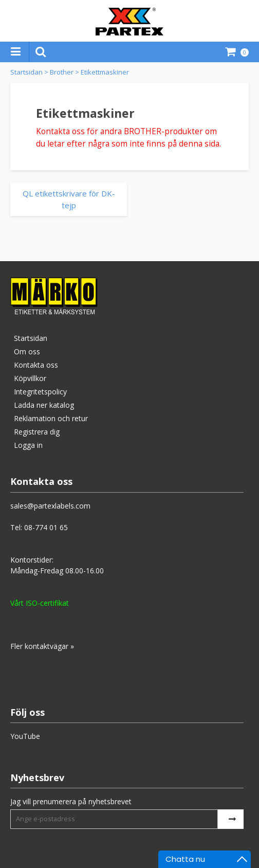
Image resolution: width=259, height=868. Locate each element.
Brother (62, 72)
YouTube (25, 736)
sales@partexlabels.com (50, 506)
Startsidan (26, 72)
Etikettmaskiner (105, 72)
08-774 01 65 (46, 527)
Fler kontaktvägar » (42, 646)
